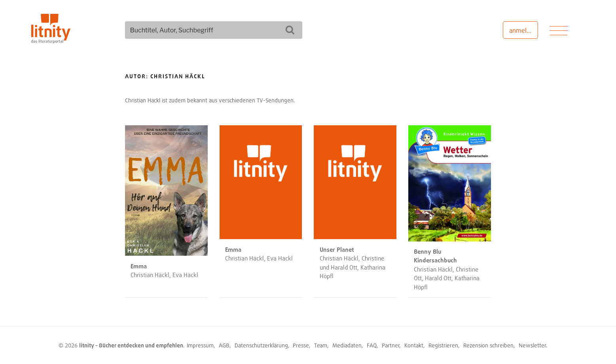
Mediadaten (347, 345)
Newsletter (532, 345)
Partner (391, 345)
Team (321, 345)
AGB (224, 345)
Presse (301, 345)
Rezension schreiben (488, 345)
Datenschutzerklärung (261, 345)
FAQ (372, 345)
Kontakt (414, 345)
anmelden (523, 30)
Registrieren (443, 345)
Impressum (200, 345)
